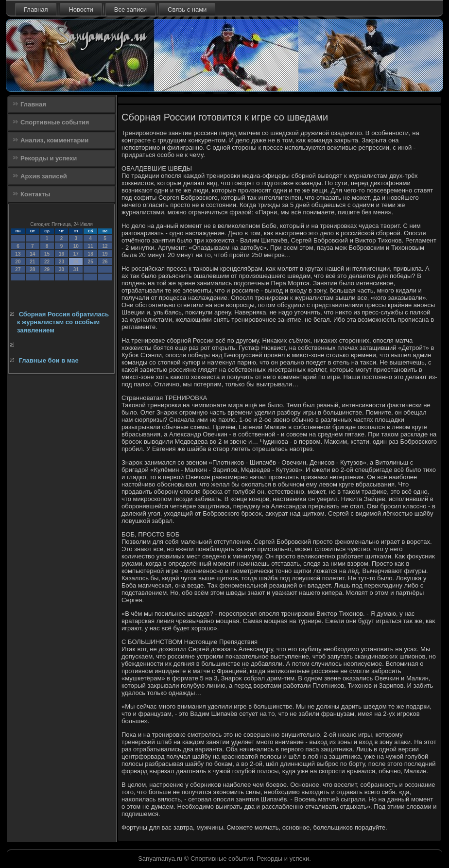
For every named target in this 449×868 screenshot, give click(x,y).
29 (47, 269)
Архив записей (44, 176)
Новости (81, 9)
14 (32, 254)
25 (91, 262)
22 (47, 262)
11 (91, 246)
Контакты (35, 194)
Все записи (130, 9)
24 (76, 262)
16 (61, 254)
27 (18, 269)
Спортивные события (55, 122)
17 (76, 254)
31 (76, 269)
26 (105, 262)
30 (61, 269)
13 (18, 254)
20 (18, 262)
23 (61, 262)
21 (32, 262)
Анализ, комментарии (54, 140)
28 (32, 269)
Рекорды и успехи (49, 158)
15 (47, 254)
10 (76, 246)
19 (105, 254)
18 (91, 254)
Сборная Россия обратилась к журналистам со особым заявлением (63, 322)
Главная (36, 9)
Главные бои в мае (49, 360)
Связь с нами (187, 9)
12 (105, 246)
